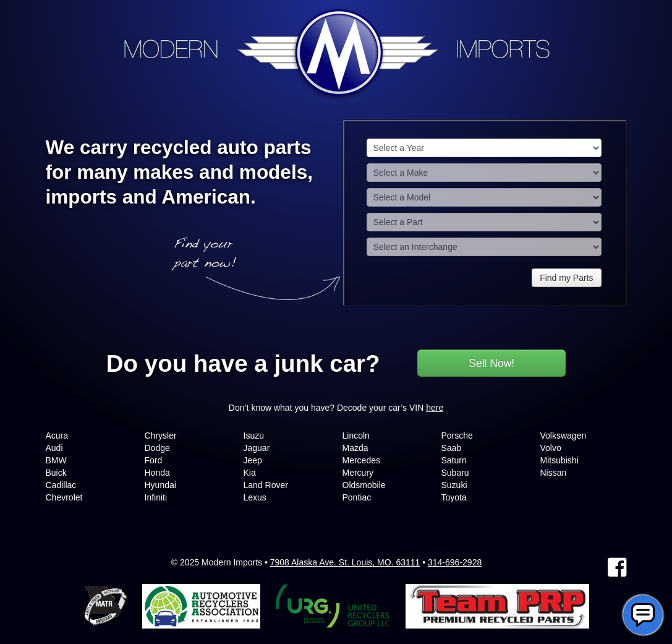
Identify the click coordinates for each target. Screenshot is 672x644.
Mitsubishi (559, 460)
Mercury (358, 473)
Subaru (455, 473)
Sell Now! (491, 363)
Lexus (255, 497)
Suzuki (454, 485)
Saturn (454, 460)
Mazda (355, 448)
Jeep (253, 460)
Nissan (554, 473)
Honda (157, 473)
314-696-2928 (455, 562)
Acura (57, 436)
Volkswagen (564, 436)
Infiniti (156, 497)
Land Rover (266, 485)
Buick (56, 473)
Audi (54, 448)
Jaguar (257, 448)
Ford (154, 460)
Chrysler (161, 436)
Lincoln (356, 436)
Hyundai (160, 485)
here (435, 408)
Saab (452, 448)
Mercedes (361, 460)
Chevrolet (64, 497)
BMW (56, 460)
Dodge (157, 448)
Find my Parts (566, 278)
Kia (250, 473)
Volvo (551, 448)
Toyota (454, 497)
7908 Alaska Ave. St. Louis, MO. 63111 (345, 562)
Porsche (457, 436)
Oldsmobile (364, 485)
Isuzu (254, 436)
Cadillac (61, 485)
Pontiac (357, 497)
